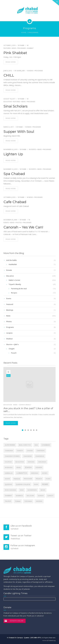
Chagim (12, 349)
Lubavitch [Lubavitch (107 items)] (22, 473)
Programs (22, 48)
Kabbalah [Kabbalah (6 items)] (9, 473)
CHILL (9, 75)
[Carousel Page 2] (25, 430)
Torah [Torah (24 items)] (18, 501)
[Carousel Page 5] (34, 430)
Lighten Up (13, 154)
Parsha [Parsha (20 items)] (17, 479)
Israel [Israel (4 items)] (19, 468)
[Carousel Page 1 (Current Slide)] (23, 430)
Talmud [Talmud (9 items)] (8, 501)
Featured (7, 48)
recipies (9, 333)
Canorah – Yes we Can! (23, 227)
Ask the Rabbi (12, 260)
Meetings (10, 310)
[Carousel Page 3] (28, 430)
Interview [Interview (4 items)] (9, 468)
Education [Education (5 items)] (20, 462)
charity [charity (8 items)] (20, 451)
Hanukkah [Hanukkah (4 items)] (42, 462)
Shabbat (30, 48)
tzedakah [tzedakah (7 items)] (28, 501)
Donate (9, 270)
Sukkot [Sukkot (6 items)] (50, 496)
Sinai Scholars (15, 106)
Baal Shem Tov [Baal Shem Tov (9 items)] (25, 445)
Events (33, 149)
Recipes (14, 293)
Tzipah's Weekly (15, 284)
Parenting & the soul (19, 289)
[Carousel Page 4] (31, 430)
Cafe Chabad (15, 202)
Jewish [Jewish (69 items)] (28, 468)
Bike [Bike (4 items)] (36, 445)
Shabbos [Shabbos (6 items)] (19, 496)
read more (11, 62)
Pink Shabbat (15, 53)
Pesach (14, 353)
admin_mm (21, 71)
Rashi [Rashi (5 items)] (36, 484)
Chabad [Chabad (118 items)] (46, 445)
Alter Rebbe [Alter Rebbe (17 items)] (10, 445)
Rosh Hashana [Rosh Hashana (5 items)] (10, 490)
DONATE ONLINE (14, 621)
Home (24, 32)
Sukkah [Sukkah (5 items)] (41, 496)
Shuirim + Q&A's (13, 345)
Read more (11, 423)
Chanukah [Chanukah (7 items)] (9, 451)
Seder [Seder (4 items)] (43, 490)
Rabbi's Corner (15, 280)
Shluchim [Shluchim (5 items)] (30, 496)
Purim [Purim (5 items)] (48, 479)
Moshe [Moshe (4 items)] (7, 479)
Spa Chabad (14, 174)
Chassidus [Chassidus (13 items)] (40, 456)
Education (8, 102)
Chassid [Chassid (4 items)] (30, 451)
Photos (19, 223)
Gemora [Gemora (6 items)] (31, 462)
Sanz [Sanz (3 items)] (22, 490)
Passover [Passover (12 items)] (28, 479)
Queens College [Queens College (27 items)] (23, 484)
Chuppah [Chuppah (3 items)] (8, 462)
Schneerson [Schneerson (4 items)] (32, 490)
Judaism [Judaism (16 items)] (39, 467)
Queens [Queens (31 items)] (8, 484)
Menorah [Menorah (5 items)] (35, 473)
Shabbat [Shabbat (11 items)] (8, 496)
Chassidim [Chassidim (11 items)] (28, 456)
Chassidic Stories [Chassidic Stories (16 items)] (12, 456)
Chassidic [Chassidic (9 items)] (41, 451)
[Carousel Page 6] (37, 430)
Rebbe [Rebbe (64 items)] (45, 484)
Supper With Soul (19, 132)
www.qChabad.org (49, 640)
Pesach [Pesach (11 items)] (39, 479)
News (14, 48)
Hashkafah (13, 264)
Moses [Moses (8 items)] (45, 473)
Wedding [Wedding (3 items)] (39, 501)
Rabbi (22, 45)
